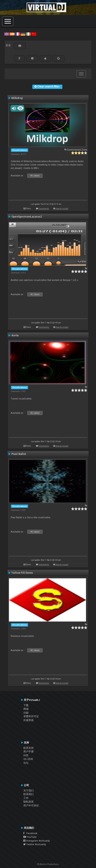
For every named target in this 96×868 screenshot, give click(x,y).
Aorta (15, 335)
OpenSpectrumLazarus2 (27, 217)
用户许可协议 (31, 806)
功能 (26, 713)
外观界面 (28, 720)
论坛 (26, 763)
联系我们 (28, 794)
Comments (44, 208)
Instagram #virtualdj (37, 841)
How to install (62, 208)
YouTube (30, 837)
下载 (26, 705)
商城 (26, 709)
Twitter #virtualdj (35, 844)
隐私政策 (28, 802)
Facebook (30, 833)
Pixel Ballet (19, 454)
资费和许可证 (31, 716)
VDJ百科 (28, 759)
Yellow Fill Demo (22, 573)
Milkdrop (17, 98)
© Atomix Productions (48, 864)
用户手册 (28, 752)
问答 (26, 755)
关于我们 (28, 791)
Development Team (77, 149)
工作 (26, 798)
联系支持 (28, 748)
